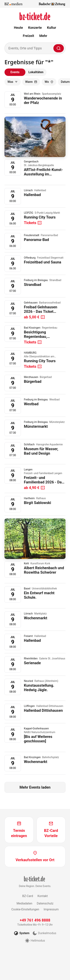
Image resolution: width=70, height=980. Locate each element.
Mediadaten (24, 903)
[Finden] (59, 48)
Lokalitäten (36, 72)
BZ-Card (28, 896)
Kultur (52, 28)
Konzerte (35, 28)
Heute (18, 28)
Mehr (43, 36)
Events (15, 72)
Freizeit (28, 36)
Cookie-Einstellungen (25, 909)
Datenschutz (45, 903)
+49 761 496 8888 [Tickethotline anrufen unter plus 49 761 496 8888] (35, 920)
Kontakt (43, 896)
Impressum (51, 909)
